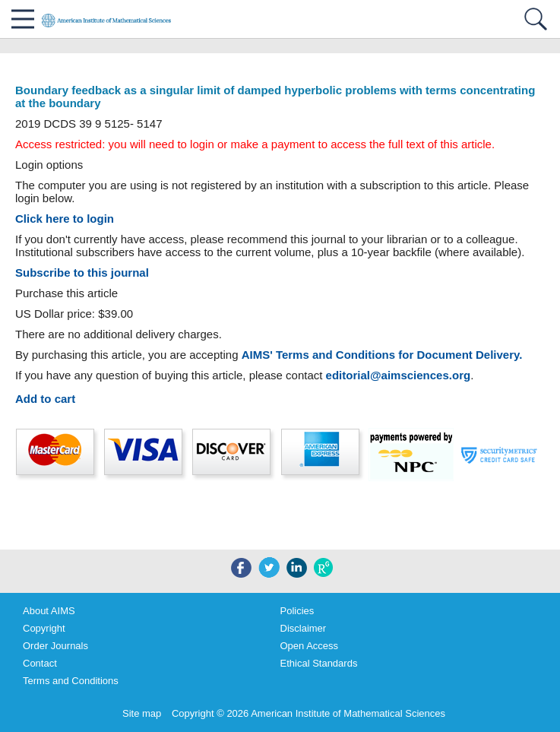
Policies (297, 611)
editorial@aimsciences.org (399, 375)
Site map (142, 713)
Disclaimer (304, 628)
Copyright (44, 628)
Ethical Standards (319, 663)
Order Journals (55, 646)
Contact (40, 663)
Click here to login (65, 219)
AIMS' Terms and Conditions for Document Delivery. (382, 355)
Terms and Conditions (71, 681)
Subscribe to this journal (82, 273)
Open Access (310, 646)
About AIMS (49, 611)
